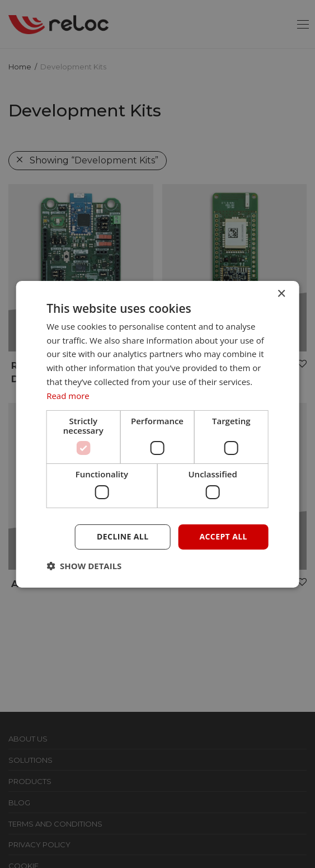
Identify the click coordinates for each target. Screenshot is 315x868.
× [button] (281, 294)
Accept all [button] (223, 536)
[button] (84, 566)
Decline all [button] (123, 536)
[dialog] (157, 434)
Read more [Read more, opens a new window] (68, 396)
